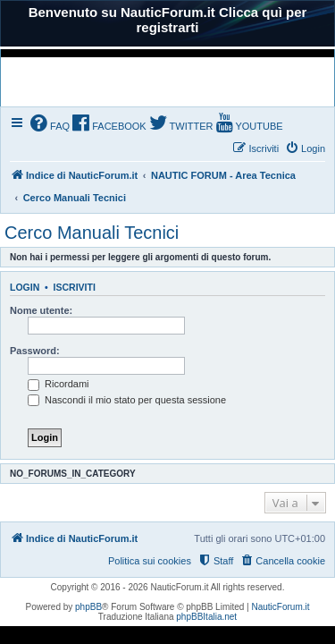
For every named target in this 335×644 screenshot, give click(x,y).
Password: (35, 351)
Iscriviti (75, 287)
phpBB (88, 607)
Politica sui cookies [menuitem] (150, 561)
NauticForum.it (281, 607)
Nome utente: (41, 310)
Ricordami (59, 384)
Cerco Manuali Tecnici (92, 233)
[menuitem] (50, 125)
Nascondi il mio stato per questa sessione (127, 400)
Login (25, 287)
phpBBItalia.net (206, 617)
